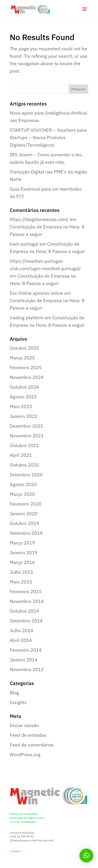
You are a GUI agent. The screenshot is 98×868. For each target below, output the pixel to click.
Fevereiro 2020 (26, 504)
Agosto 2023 (23, 397)
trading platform (27, 318)
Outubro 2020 (24, 465)
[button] (86, 855)
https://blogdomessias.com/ (39, 219)
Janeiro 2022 (24, 416)
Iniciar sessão (24, 725)
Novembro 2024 (27, 377)
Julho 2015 (21, 572)
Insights (18, 702)
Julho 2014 (21, 630)
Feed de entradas (28, 735)
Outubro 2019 (24, 523)
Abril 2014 (21, 640)
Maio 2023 (21, 406)
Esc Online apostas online (36, 293)
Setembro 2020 (26, 475)
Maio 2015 (21, 582)
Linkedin (15, 851)
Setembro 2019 (26, 533)
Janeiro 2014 (24, 660)
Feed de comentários (32, 745)
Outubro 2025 (24, 348)
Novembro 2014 (27, 601)
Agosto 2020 (23, 484)
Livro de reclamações (23, 822)
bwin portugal (24, 244)
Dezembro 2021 (26, 426)
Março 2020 (22, 494)
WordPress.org (25, 754)
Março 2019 (22, 543)
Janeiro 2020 (24, 514)
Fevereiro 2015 (26, 591)
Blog (14, 693)
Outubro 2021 (24, 445)
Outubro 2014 (24, 611)
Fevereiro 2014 (26, 650)
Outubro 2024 (24, 387)
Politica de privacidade (24, 814)
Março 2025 (22, 358)
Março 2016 (22, 562)
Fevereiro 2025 (26, 367)
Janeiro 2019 (24, 553)
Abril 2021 (21, 455)
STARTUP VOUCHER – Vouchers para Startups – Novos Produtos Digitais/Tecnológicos (48, 137)
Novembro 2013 (27, 669)
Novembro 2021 (27, 436)
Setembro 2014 (26, 621)
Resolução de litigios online (27, 818)
